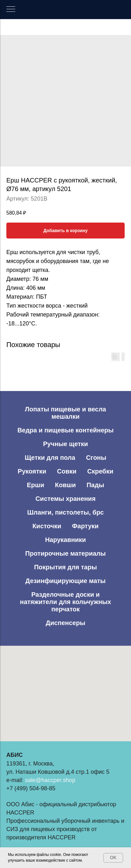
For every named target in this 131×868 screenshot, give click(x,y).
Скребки (100, 471)
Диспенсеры (65, 623)
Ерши (36, 485)
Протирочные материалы (66, 553)
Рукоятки (32, 471)
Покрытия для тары (65, 567)
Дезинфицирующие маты (65, 581)
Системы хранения (66, 499)
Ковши (65, 485)
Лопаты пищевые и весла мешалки (65, 413)
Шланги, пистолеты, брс (65, 512)
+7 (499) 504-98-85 (31, 788)
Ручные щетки (66, 444)
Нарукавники (65, 540)
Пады (95, 485)
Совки (67, 471)
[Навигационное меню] (11, 10)
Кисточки (47, 526)
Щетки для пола (50, 458)
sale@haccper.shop (50, 780)
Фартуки (85, 526)
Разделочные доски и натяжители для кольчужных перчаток (65, 602)
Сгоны (96, 458)
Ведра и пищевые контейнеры (65, 430)
